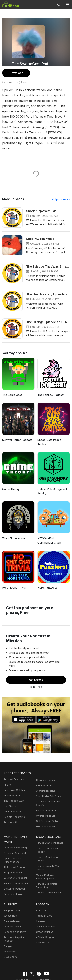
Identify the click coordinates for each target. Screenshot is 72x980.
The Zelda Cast (12, 390)
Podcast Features (13, 761)
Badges (8, 928)
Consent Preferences (33, 968)
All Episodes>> (61, 194)
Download (16, 73)
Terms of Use (53, 962)
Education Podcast (46, 792)
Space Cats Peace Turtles (53, 435)
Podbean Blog (44, 898)
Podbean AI (10, 804)
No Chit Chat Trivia (14, 578)
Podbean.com (47, 973)
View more (9, 143)
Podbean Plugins (13, 876)
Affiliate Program (45, 919)
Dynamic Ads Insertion (16, 835)
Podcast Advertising (14, 830)
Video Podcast (44, 767)
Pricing (7, 767)
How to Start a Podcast (48, 825)
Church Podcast (45, 798)
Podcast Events (12, 909)
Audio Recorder (12, 794)
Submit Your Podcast (15, 865)
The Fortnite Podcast (50, 390)
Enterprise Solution (14, 772)
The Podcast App (13, 783)
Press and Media (45, 909)
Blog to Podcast (12, 855)
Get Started (36, 662)
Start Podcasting (45, 773)
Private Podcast (12, 778)
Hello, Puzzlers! (47, 578)
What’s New (10, 898)
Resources (10, 934)
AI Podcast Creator (14, 849)
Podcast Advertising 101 (49, 875)
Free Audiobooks (45, 809)
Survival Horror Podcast (17, 435)
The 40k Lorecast (13, 529)
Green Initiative (44, 914)
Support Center (12, 893)
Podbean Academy (14, 914)
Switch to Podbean (14, 871)
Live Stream (10, 788)
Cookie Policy (34, 962)
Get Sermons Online (47, 803)
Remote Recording (14, 799)
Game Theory (11, 480)
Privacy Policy (14, 962)
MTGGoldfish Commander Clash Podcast (49, 532)
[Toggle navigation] (67, 5)
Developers (10, 939)
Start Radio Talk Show (48, 778)
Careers (40, 903)
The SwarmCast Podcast (32, 64)
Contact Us (42, 925)
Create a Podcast (45, 762)
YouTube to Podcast (15, 860)
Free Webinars (12, 903)
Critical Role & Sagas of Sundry (52, 482)
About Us (41, 893)
